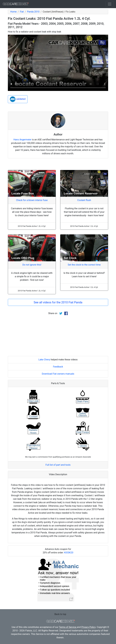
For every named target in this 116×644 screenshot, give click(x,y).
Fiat (22, 12)
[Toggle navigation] (110, 4)
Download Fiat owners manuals (58, 374)
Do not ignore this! (32, 265)
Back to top (60, 614)
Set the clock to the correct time (84, 265)
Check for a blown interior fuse (32, 200)
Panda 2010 (33, 12)
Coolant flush (84, 200)
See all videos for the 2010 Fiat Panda (58, 302)
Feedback (58, 367)
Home (13, 12)
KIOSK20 (69, 553)
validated (18, 99)
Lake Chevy (44, 360)
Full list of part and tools (58, 465)
